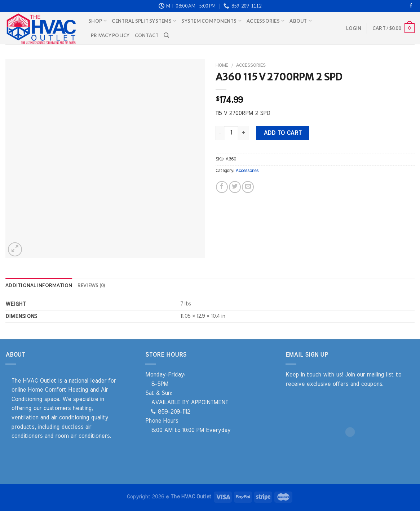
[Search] (166, 35)
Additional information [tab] (39, 285)
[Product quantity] (231, 133)
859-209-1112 (171, 412)
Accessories (266, 21)
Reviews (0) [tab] (91, 285)
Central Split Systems (144, 21)
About (301, 21)
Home (222, 65)
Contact (147, 35)
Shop (98, 21)
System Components (211, 21)
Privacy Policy (110, 35)
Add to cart (283, 133)
